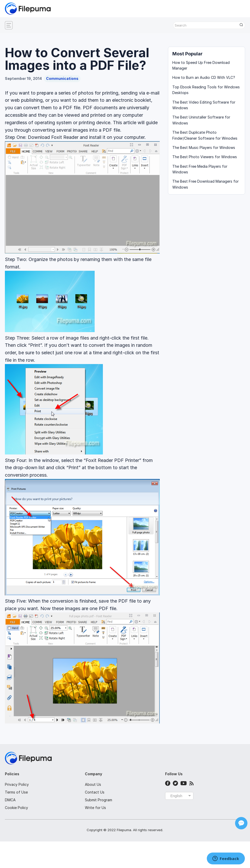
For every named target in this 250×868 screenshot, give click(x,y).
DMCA (10, 800)
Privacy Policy (17, 784)
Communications (62, 78)
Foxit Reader (65, 137)
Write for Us (95, 808)
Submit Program (99, 800)
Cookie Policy (16, 808)
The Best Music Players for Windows (204, 148)
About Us (93, 784)
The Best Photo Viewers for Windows (205, 157)
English (176, 796)
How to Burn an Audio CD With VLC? (204, 77)
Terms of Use (16, 792)
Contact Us (95, 792)
